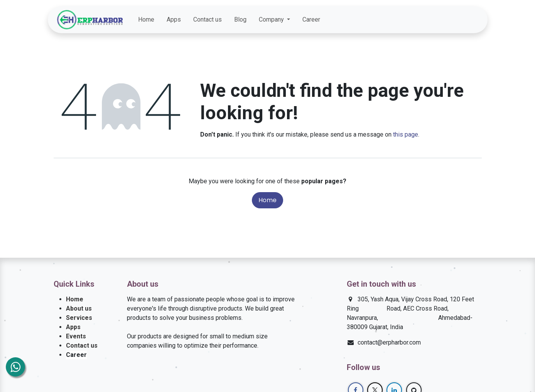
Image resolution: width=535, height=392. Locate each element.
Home (267, 200)
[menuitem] (146, 20)
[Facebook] (430, 20)
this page (406, 134)
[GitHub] (472, 20)
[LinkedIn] (458, 20)
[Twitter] (444, 20)
